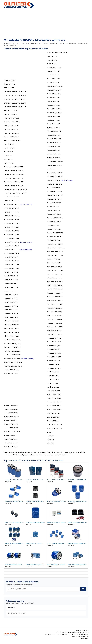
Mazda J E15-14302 (53, 207)
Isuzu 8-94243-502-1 (11, 291)
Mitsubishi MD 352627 (55, 301)
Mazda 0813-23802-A (54, 109)
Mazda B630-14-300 (54, 169)
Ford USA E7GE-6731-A (12, 118)
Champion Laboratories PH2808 (15, 95)
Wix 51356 (51, 440)
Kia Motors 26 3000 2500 (12, 347)
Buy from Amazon (26, 204)
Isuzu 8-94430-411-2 (11, 306)
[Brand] (46, 608)
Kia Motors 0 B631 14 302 (13, 340)
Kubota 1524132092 (11, 409)
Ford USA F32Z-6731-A (12, 137)
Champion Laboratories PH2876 (15, 103)
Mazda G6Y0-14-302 (54, 203)
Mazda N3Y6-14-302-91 (55, 233)
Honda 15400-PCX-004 (12, 216)
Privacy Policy (85, 638)
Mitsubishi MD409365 (55, 323)
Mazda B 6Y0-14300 (54, 150)
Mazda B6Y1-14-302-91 (55, 176)
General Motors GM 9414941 (14, 182)
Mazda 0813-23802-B (54, 113)
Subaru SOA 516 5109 (54, 428)
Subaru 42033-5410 (54, 413)
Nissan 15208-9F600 (54, 368)
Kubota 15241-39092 (11, 405)
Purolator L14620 (53, 383)
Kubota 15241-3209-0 (11, 370)
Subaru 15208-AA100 (54, 406)
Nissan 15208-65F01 (54, 353)
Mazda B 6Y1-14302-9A (55, 161)
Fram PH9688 (9, 163)
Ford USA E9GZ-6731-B (12, 129)
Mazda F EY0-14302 (54, 188)
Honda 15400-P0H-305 (12, 204)
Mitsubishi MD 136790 (55, 289)
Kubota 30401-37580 (11, 435)
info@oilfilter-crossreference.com (80, 636)
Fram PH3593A (9, 148)
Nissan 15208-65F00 (54, 349)
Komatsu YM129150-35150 (13, 366)
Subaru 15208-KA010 (54, 409)
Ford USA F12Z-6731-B (12, 133)
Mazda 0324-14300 (54, 82)
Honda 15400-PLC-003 (11, 234)
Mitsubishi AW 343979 (55, 259)
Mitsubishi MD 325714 (55, 293)
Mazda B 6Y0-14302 (54, 154)
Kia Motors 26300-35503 (12, 359)
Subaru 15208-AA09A (54, 402)
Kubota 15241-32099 (11, 374)
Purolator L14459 (53, 372)
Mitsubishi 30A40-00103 (55, 252)
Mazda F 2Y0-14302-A (54, 184)
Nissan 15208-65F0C (54, 357)
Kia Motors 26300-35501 (12, 351)
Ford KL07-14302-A (10, 114)
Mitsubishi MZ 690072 (55, 331)
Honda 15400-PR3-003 (12, 250)
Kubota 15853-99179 (11, 428)
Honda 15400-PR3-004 (12, 253)
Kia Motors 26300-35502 (12, 355)
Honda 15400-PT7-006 (11, 268)
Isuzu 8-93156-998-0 (11, 283)
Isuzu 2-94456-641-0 (11, 272)
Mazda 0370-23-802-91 (55, 86)
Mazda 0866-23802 (54, 116)
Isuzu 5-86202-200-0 (11, 276)
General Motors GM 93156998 (14, 178)
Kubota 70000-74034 (11, 447)
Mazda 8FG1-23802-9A (55, 131)
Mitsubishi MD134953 (55, 312)
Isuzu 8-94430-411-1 (11, 302)
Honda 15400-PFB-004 (12, 219)
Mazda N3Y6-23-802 (54, 237)
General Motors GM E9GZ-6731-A (15, 193)
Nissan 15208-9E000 (54, 364)
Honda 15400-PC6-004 (12, 212)
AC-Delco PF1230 (10, 84)
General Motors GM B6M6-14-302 (15, 189)
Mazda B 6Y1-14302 (54, 158)
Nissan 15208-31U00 (54, 338)
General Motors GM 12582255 (14, 171)
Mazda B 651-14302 (54, 146)
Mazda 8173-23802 (54, 124)
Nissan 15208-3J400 (54, 346)
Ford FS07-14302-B (10, 110)
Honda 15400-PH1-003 (12, 223)
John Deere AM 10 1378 (12, 321)
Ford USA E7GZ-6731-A (12, 122)
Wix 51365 (51, 443)
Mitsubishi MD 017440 (55, 278)
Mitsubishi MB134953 (54, 274)
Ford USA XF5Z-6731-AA (12, 140)
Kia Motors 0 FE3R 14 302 (13, 343)
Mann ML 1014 (52, 64)
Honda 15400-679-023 (11, 201)
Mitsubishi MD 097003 (55, 282)
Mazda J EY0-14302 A (54, 214)
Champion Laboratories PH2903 (15, 107)
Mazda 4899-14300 (54, 120)
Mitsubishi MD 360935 (55, 308)
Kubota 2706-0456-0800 (12, 432)
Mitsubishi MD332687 (55, 319)
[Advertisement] (46, 23)
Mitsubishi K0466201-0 (55, 270)
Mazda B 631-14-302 (54, 143)
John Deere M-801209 (11, 336)
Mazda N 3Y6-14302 (54, 229)
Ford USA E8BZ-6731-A (12, 126)
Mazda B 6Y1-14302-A (54, 165)
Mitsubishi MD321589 (55, 315)
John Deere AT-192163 (11, 325)
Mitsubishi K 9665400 (54, 267)
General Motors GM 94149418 (14, 186)
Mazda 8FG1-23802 (54, 128)
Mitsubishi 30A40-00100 (55, 244)
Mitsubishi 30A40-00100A (56, 248)
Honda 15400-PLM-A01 (12, 242)
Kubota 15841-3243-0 (11, 417)
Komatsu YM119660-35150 (13, 362)
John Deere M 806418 (11, 328)
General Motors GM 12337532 (14, 167)
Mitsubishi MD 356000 (55, 304)
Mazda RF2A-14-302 (54, 240)
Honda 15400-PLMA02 (12, 246)
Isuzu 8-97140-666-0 (11, 317)
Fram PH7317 (9, 159)
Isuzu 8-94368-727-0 (11, 295)
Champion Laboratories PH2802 (15, 92)
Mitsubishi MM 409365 (55, 327)
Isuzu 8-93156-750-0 (11, 280)
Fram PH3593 (9, 144)
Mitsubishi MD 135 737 (55, 285)
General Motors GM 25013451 (14, 174)
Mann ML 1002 (52, 56)
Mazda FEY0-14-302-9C (55, 195)
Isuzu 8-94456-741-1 (11, 310)
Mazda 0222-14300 (54, 71)
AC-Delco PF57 (9, 88)
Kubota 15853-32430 (11, 424)
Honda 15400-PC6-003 (12, 208)
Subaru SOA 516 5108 (54, 425)
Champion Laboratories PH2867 (15, 99)
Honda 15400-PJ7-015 (11, 231)
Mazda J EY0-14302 (53, 210)
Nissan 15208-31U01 (54, 342)
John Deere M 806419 (11, 332)
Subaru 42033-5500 (54, 417)
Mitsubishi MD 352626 (55, 297)
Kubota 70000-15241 (11, 439)
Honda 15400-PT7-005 (11, 265)
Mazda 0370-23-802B (54, 94)
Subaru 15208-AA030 (54, 391)
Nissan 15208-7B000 (54, 361)
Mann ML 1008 (52, 60)
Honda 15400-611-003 (11, 197)
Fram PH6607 (9, 152)
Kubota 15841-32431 (11, 420)
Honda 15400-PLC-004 (11, 238)
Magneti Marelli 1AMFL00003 (57, 52)
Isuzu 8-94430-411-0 (11, 298)
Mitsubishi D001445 (54, 263)
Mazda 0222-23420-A (54, 75)
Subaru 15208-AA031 (54, 394)
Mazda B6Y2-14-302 (54, 180)
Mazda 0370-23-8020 (54, 90)
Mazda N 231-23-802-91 (55, 218)
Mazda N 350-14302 (54, 225)
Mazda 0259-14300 (54, 79)
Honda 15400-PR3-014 (12, 257)
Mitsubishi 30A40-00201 (55, 255)
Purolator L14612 (53, 379)
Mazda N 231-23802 (54, 221)
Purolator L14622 (53, 387)
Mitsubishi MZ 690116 (55, 334)
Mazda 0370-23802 (54, 98)
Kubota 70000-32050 (11, 443)
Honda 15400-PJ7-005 (11, 227)
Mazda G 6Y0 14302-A (54, 199)
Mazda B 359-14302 (54, 135)
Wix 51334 (51, 436)
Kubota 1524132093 (11, 413)
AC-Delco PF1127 (10, 80)
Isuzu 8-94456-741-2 (11, 313)
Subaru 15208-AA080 (54, 398)
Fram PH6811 (9, 156)
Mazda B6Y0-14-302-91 (55, 173)
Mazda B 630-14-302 (54, 139)
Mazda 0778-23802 (54, 105)
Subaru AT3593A (53, 421)
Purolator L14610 (53, 376)
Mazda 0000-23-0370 (54, 67)
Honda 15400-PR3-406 (12, 261)
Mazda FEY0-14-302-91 (55, 191)
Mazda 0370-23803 (54, 101)
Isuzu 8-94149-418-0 (11, 287)
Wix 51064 (51, 432)
